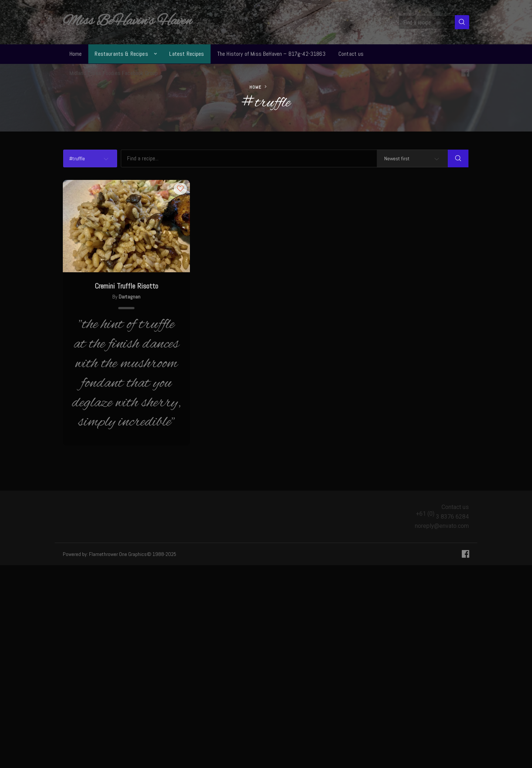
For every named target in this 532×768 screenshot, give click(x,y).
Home (76, 54)
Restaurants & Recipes (121, 54)
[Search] (462, 22)
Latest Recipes (187, 54)
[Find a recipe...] (427, 22)
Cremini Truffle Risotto (126, 286)
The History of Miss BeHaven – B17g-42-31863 (271, 54)
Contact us (351, 54)
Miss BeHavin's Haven (127, 21)
